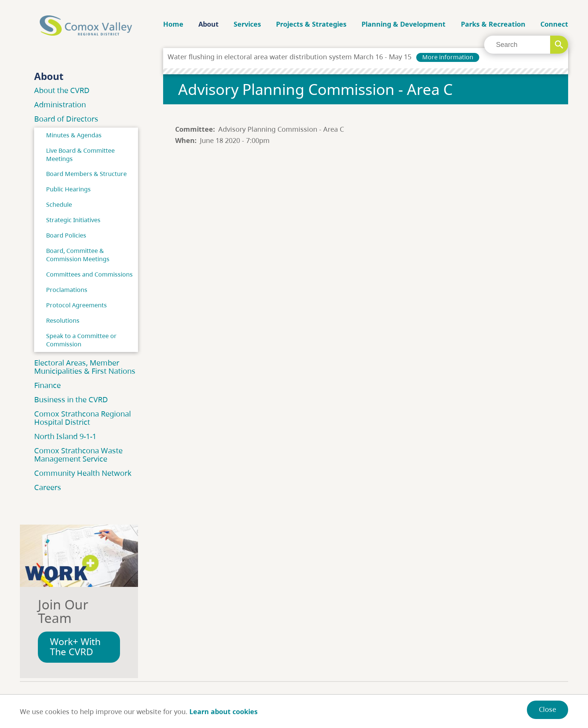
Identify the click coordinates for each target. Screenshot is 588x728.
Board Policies (66, 235)
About (208, 24)
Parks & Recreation (493, 24)
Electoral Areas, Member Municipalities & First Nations (85, 367)
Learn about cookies (223, 711)
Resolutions (63, 320)
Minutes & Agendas (74, 135)
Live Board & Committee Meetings (80, 155)
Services (247, 24)
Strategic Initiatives (73, 220)
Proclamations (67, 290)
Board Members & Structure (86, 174)
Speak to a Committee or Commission (81, 340)
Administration (60, 105)
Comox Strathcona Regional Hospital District (82, 418)
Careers (48, 487)
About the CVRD (62, 90)
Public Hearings (68, 189)
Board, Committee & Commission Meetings (78, 255)
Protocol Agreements (76, 305)
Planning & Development (403, 24)
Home (173, 24)
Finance (47, 385)
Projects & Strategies (311, 24)
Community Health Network (83, 473)
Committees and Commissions (89, 274)
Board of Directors (66, 119)
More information (448, 57)
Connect (554, 24)
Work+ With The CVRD (75, 647)
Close (547, 709)
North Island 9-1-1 (65, 436)
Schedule (59, 205)
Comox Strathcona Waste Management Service (78, 455)
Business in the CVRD (71, 399)
